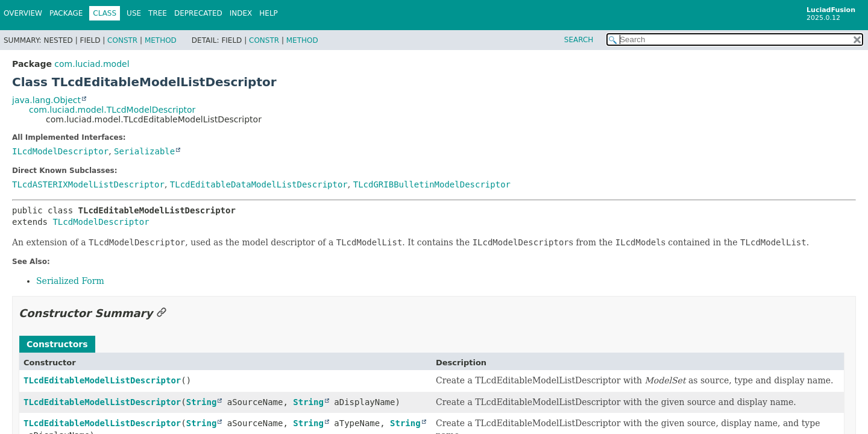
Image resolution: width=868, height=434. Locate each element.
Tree (158, 13)
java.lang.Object (46, 100)
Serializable (144, 151)
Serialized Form (70, 281)
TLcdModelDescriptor (101, 222)
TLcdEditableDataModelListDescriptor (259, 184)
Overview (23, 13)
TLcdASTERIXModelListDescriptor (88, 184)
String (202, 402)
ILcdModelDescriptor (60, 151)
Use (134, 13)
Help (269, 13)
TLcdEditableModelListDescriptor (102, 380)
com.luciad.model (92, 64)
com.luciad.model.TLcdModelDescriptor (112, 110)
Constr (122, 40)
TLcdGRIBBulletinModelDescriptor (432, 184)
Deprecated (198, 13)
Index (241, 13)
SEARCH (579, 40)
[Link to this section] (162, 313)
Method (161, 40)
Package (66, 13)
